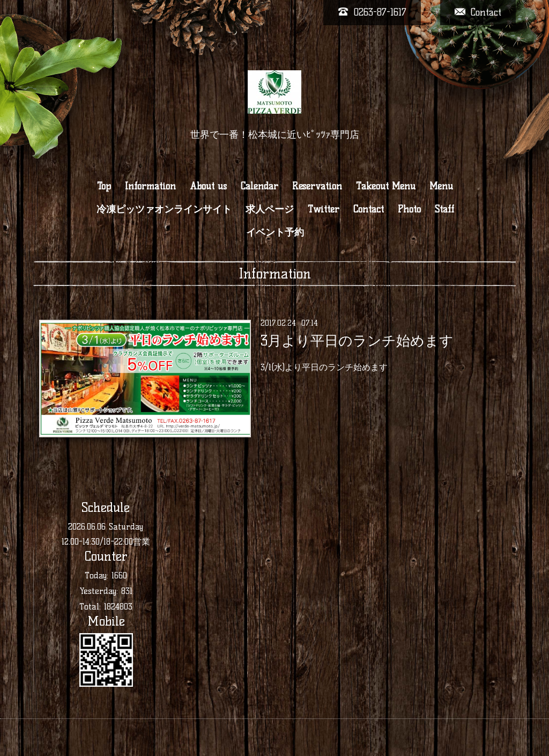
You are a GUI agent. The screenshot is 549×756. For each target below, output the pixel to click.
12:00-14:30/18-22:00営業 (106, 542)
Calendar (259, 186)
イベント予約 (275, 232)
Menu (441, 186)
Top (104, 186)
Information (150, 186)
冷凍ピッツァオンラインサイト (164, 209)
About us (208, 186)
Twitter (324, 209)
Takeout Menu (386, 186)
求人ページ (270, 209)
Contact (369, 209)
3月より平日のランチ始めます (357, 341)
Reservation (317, 186)
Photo (409, 209)
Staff (444, 209)
